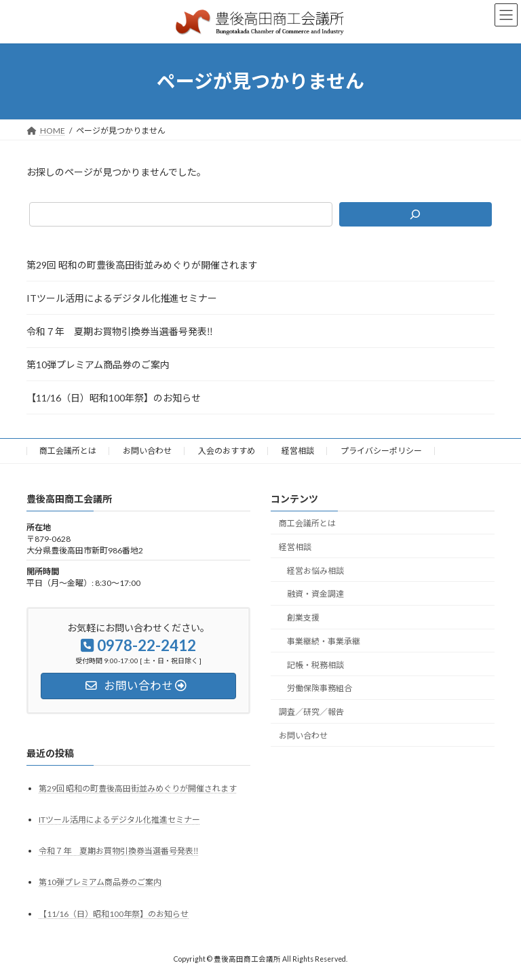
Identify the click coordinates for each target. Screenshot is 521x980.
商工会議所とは (68, 451)
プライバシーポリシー (381, 451)
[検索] (416, 214)
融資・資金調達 (315, 594)
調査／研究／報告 (311, 712)
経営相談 (298, 451)
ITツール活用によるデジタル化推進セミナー (122, 298)
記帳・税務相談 (315, 664)
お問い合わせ (147, 451)
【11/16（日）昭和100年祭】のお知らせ (114, 398)
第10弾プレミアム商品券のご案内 (98, 365)
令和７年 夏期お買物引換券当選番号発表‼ (120, 331)
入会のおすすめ (227, 451)
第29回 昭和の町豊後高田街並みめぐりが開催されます (142, 265)
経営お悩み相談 (315, 570)
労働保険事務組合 (320, 688)
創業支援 (303, 618)
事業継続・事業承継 (324, 641)
